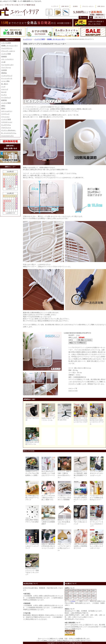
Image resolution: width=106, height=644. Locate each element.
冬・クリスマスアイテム (9, 133)
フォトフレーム (6, 67)
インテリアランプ (7, 76)
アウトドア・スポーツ (8, 51)
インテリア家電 (6, 119)
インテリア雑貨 (6, 54)
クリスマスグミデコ (7, 136)
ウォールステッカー (7, 65)
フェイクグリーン (7, 48)
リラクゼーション (7, 122)
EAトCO (4, 92)
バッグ (3, 87)
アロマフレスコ (6, 128)
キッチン (4, 95)
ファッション (5, 117)
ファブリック (5, 114)
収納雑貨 (4, 57)
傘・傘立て (5, 84)
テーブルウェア (6, 98)
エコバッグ (5, 89)
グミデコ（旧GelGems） (9, 130)
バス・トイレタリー (7, 59)
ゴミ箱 (3, 62)
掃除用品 (4, 73)
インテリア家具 (6, 103)
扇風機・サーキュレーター (9, 46)
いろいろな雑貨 (6, 43)
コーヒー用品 (5, 81)
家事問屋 (4, 100)
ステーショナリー (7, 111)
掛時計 (3, 106)
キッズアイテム (6, 125)
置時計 (3, 108)
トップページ (27, 39)
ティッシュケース (7, 78)
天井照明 (4, 70)
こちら (73, 601)
